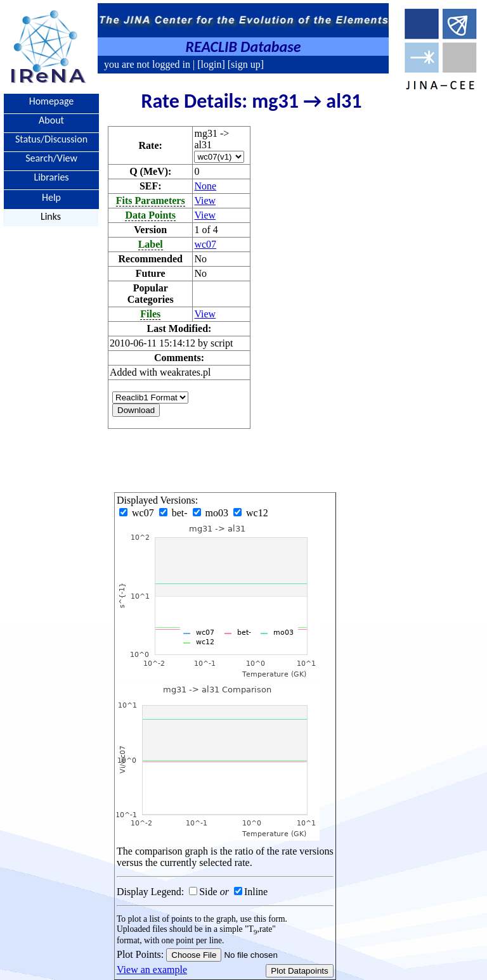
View (205, 200)
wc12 (251, 513)
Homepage (52, 101)
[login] (211, 64)
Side (208, 892)
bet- (175, 513)
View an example (152, 970)
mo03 (212, 513)
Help (51, 197)
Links (51, 216)
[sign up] (244, 64)
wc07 (205, 244)
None (205, 186)
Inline (256, 892)
